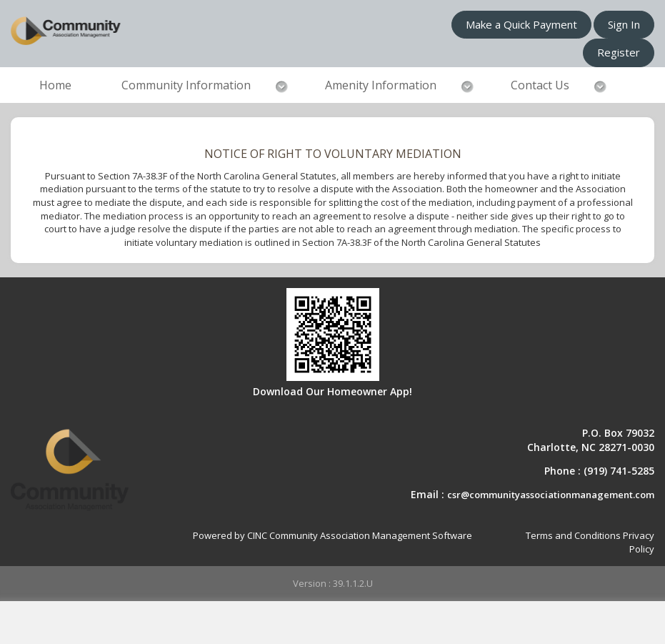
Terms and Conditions (573, 535)
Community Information (186, 85)
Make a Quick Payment (521, 24)
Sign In (624, 24)
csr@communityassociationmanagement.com (551, 495)
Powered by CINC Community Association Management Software (332, 535)
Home (55, 85)
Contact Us (540, 85)
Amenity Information (381, 85)
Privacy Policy (639, 542)
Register (619, 52)
